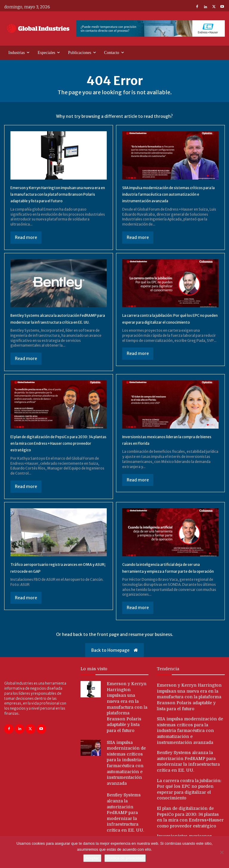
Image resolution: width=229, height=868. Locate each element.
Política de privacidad (125, 858)
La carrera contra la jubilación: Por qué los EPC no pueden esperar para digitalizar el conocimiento (168, 329)
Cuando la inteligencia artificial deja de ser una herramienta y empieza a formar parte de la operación (170, 591)
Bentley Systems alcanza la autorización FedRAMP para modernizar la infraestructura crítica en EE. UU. (55, 329)
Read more (26, 244)
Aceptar (92, 858)
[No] (222, 852)
